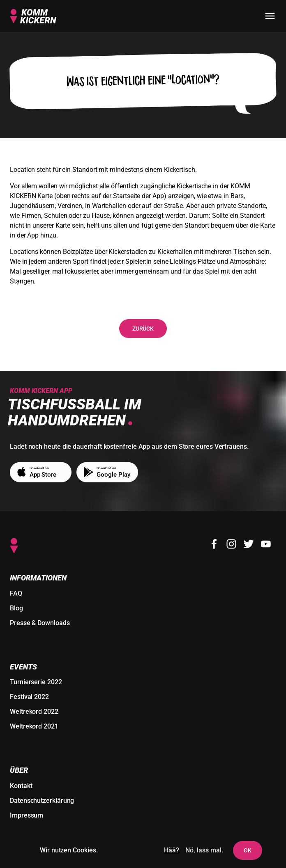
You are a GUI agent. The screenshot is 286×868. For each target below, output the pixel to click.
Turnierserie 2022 (36, 682)
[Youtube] (266, 544)
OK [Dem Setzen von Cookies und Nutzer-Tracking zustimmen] (248, 850)
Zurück (143, 329)
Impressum (27, 815)
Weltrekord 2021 (34, 726)
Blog (16, 608)
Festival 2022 (29, 697)
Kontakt (21, 786)
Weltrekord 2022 (34, 712)
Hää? (172, 850)
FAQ (16, 593)
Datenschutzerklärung (42, 801)
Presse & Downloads (40, 623)
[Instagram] (231, 544)
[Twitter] (249, 544)
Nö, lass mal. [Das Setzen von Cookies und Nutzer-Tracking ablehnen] (204, 850)
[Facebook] (214, 544)
